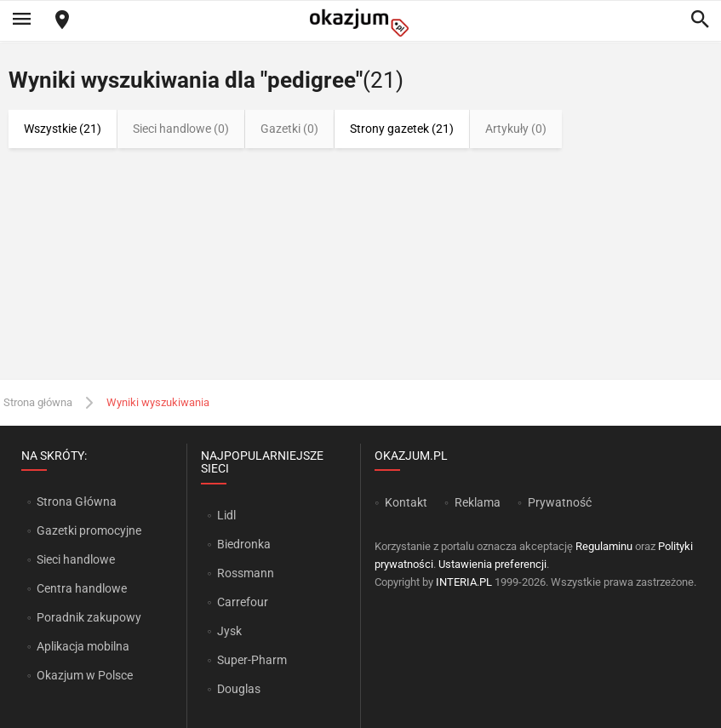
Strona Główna (76, 502)
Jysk (229, 631)
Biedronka (244, 544)
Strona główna (38, 402)
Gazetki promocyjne (89, 530)
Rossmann (246, 573)
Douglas (239, 689)
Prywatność (560, 502)
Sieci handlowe (76, 559)
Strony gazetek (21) (402, 129)
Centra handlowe (82, 588)
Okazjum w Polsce (85, 675)
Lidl (226, 515)
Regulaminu (604, 546)
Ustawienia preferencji (492, 564)
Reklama (478, 502)
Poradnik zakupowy (89, 617)
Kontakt (406, 502)
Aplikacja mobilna (83, 646)
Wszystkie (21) (63, 129)
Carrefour (243, 602)
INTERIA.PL (464, 582)
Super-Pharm (252, 660)
